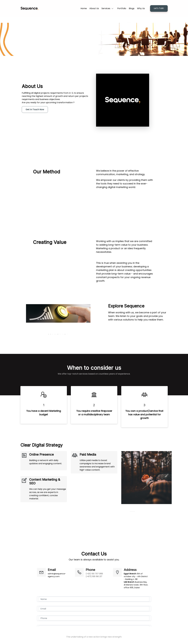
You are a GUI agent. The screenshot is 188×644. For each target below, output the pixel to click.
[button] (108, 8)
